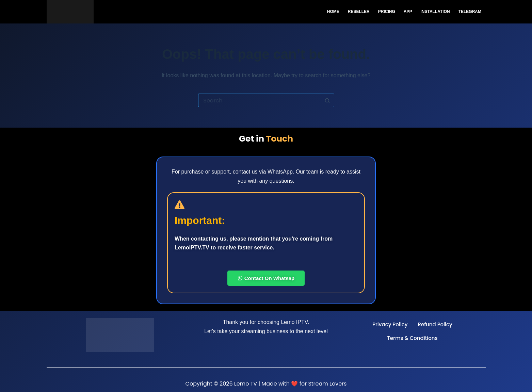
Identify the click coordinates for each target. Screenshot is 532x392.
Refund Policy (435, 324)
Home (333, 12)
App (408, 12)
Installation (435, 12)
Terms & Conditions (412, 338)
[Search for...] (259, 100)
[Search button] (327, 100)
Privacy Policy (390, 324)
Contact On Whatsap (266, 278)
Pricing (387, 12)
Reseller (359, 12)
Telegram (470, 12)
